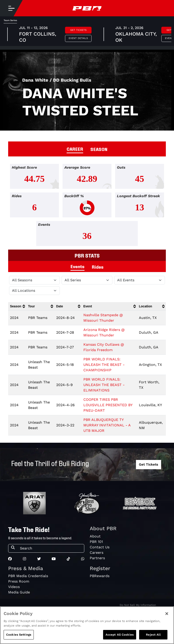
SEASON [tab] (99, 149)
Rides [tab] (98, 267)
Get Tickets (78, 30)
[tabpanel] (87, 207)
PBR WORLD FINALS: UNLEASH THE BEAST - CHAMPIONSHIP (104, 365)
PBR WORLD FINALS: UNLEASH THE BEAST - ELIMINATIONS (104, 385)
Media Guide (19, 592)
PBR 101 (96, 542)
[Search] (51, 548)
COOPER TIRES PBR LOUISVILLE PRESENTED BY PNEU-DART (108, 405)
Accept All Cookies (120, 637)
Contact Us (100, 547)
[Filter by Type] (140, 280)
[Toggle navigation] (11, 8)
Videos (14, 587)
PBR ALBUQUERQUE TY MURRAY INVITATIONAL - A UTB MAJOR (107, 425)
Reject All (153, 637)
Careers (97, 553)
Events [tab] (77, 266)
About (95, 536)
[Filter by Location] (34, 291)
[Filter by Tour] (87, 280)
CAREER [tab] (75, 149)
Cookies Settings (19, 637)
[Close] (167, 616)
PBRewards (100, 576)
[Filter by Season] (34, 280)
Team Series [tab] (10, 20)
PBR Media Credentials (28, 576)
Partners (97, 558)
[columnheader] (17, 306)
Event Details (78, 38)
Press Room (19, 581)
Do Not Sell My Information (138, 605)
